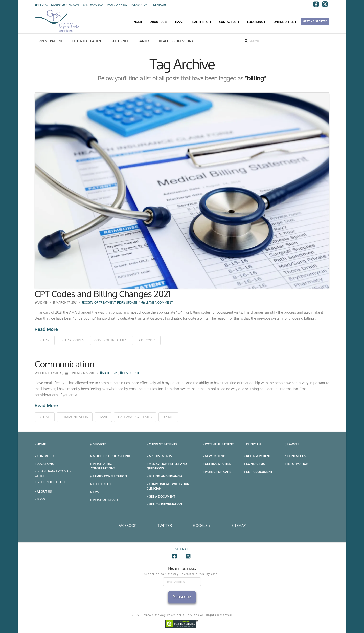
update (169, 417)
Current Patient (49, 41)
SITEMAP (238, 526)
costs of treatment (112, 340)
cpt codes (148, 340)
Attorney (121, 41)
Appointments (159, 456)
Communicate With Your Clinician (168, 486)
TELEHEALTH (158, 5)
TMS (95, 492)
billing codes (72, 340)
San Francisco (93, 5)
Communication (65, 364)
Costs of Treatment (99, 303)
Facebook (127, 526)
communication (75, 417)
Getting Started (217, 464)
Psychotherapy (104, 500)
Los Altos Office (52, 482)
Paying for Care (217, 472)
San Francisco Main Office (53, 473)
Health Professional (177, 41)
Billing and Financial (165, 476)
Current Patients (162, 445)
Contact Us (45, 456)
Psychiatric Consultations (103, 466)
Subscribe (182, 597)
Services (98, 445)
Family (144, 41)
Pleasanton (139, 5)
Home (40, 445)
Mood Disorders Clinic (111, 456)
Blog (40, 499)
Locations (44, 464)
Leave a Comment (157, 303)
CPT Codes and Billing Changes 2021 (103, 294)
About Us (43, 492)
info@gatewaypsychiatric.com (57, 5)
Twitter (165, 526)
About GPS (109, 373)
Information (297, 464)
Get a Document (161, 497)
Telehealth (101, 484)
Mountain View (117, 5)
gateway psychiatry (135, 417)
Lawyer (292, 445)
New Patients (215, 456)
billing (45, 340)
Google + (202, 526)
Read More (46, 329)
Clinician (252, 445)
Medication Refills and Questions (167, 466)
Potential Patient (88, 41)
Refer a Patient (257, 456)
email (103, 417)
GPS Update (127, 303)
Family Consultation (109, 476)
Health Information (164, 505)
